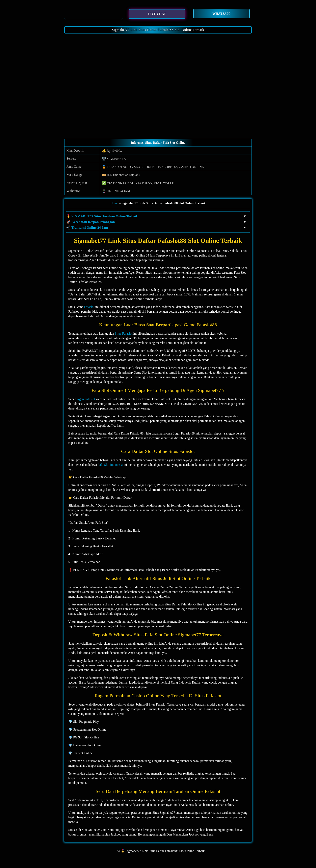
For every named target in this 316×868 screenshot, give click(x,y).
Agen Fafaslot (86, 399)
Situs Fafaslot (124, 333)
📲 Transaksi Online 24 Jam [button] (156, 228)
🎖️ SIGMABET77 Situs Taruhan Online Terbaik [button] (156, 216)
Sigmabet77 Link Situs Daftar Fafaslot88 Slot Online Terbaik (158, 30)
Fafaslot (89, 307)
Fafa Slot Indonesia (110, 465)
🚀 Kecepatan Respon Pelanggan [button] (156, 222)
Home (114, 203)
